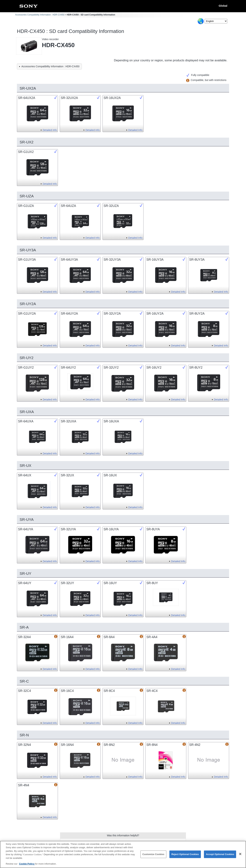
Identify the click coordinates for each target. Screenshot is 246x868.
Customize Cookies (153, 856)
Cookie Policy (27, 866)
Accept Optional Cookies (220, 856)
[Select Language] (216, 21)
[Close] (240, 856)
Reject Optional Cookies (185, 856)
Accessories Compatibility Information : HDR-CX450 (40, 15)
